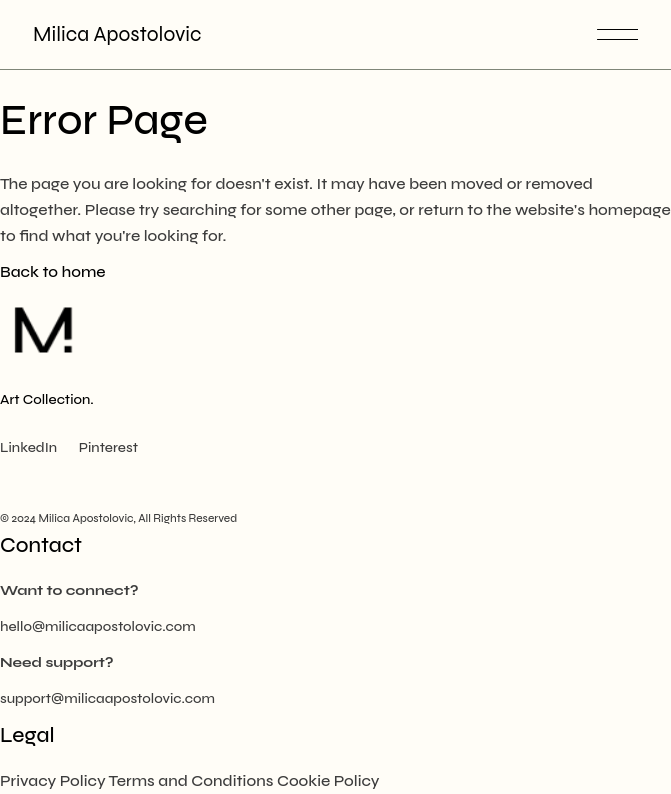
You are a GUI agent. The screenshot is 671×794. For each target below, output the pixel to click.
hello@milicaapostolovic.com (98, 626)
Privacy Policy (53, 780)
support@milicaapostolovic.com (107, 698)
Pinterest (108, 447)
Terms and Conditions (191, 780)
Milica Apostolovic (117, 34)
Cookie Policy (328, 780)
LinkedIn (28, 447)
